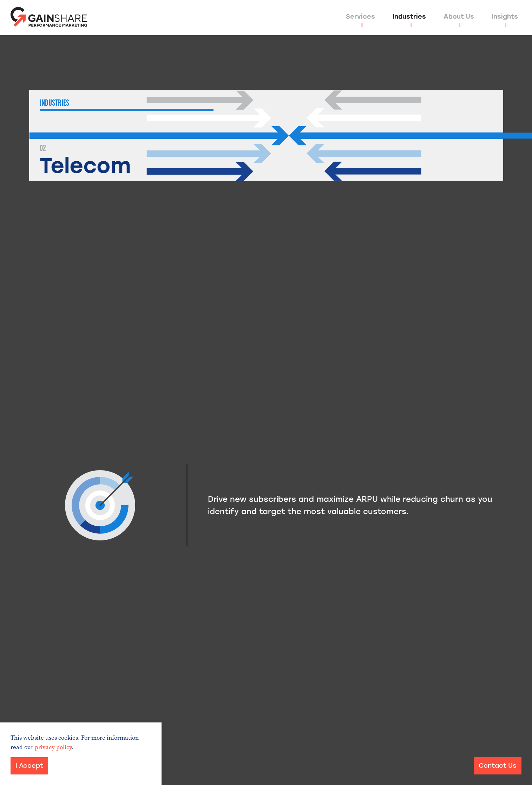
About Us (459, 17)
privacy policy (53, 747)
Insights (505, 17)
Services (360, 17)
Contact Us (498, 766)
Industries (409, 17)
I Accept (29, 766)
